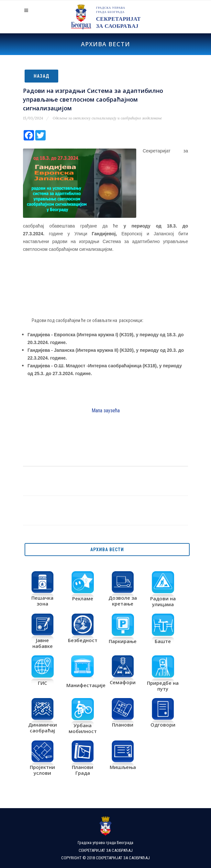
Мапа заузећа (106, 411)
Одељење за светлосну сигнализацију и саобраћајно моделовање (107, 118)
